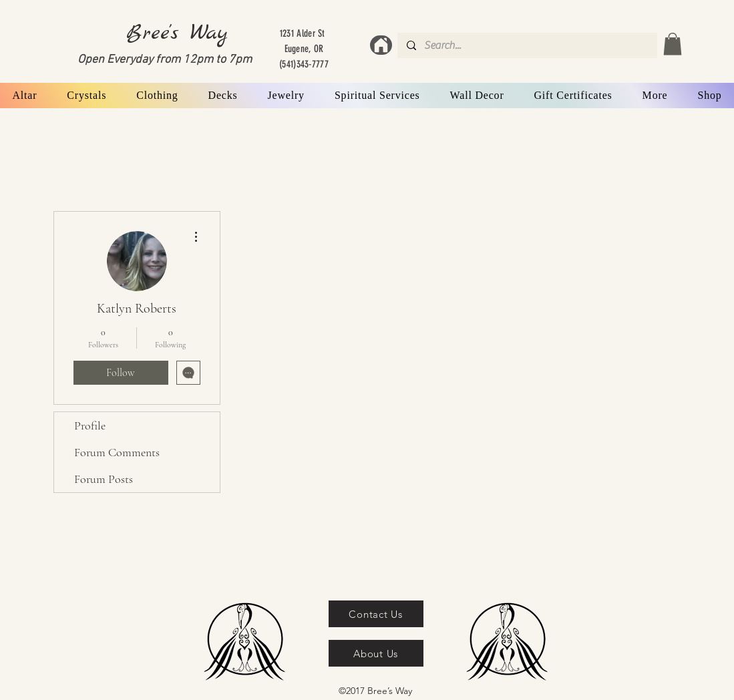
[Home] (381, 45)
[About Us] (376, 653)
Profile (90, 425)
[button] (673, 44)
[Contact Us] (376, 614)
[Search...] (527, 45)
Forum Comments (117, 452)
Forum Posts (104, 479)
